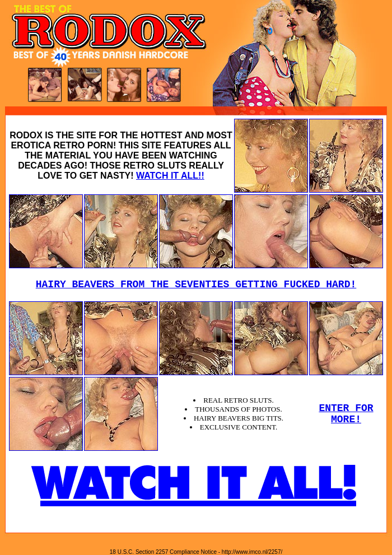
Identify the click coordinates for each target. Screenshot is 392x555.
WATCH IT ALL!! (170, 176)
